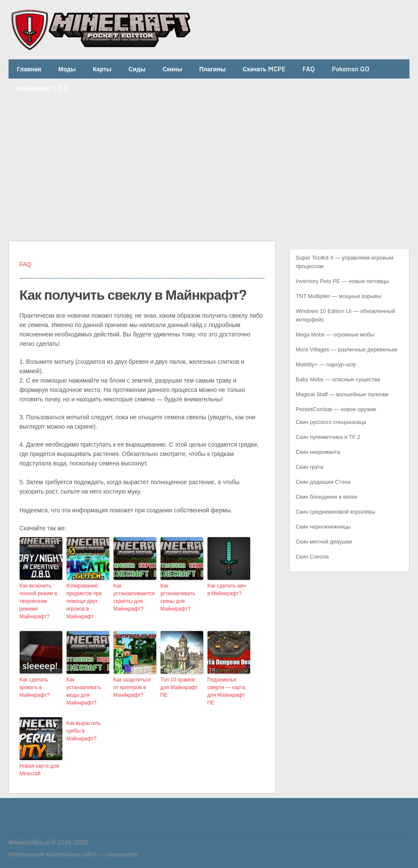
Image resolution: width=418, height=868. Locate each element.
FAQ (308, 69)
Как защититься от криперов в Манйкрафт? (132, 687)
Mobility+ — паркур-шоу (326, 364)
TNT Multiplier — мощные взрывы (338, 296)
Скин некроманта (318, 452)
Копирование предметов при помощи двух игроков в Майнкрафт (84, 601)
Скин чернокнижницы (323, 527)
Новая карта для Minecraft (39, 770)
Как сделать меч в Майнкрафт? (227, 590)
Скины (172, 69)
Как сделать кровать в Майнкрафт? (35, 687)
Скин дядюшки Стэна (323, 482)
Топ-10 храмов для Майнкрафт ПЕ (179, 687)
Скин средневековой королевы (335, 512)
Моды (67, 69)
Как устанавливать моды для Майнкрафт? (84, 691)
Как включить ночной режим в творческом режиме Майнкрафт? (39, 601)
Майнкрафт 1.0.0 (43, 88)
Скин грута (309, 467)
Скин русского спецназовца (331, 422)
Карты (102, 69)
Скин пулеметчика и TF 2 (328, 437)
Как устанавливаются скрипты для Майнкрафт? (134, 597)
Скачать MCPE (264, 69)
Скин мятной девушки (324, 542)
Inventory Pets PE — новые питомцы (342, 281)
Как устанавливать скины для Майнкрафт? (178, 597)
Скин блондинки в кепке (326, 497)
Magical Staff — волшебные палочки (342, 394)
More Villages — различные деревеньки (346, 349)
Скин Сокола (312, 557)
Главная (29, 69)
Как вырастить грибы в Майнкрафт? (84, 731)
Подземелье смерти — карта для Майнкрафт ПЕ (227, 691)
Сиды (137, 69)
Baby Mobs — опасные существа (338, 379)
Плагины (213, 69)
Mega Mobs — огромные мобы (335, 335)
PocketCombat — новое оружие (336, 409)
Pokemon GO (351, 69)
